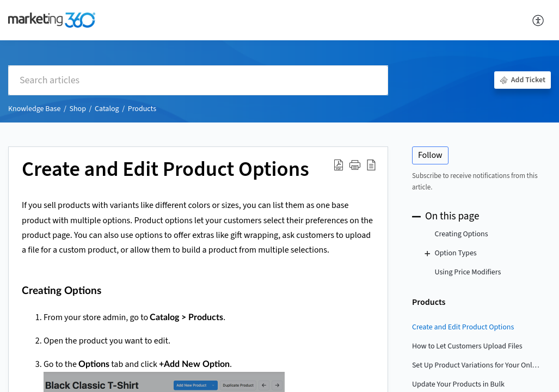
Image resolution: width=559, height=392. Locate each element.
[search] (198, 80)
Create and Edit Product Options (463, 327)
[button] (539, 20)
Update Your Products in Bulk (458, 384)
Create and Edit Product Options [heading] (165, 170)
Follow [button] (430, 155)
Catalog (107, 109)
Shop (77, 109)
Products (142, 109)
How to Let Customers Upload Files (467, 346)
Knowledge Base (34, 109)
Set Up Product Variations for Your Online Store (476, 365)
